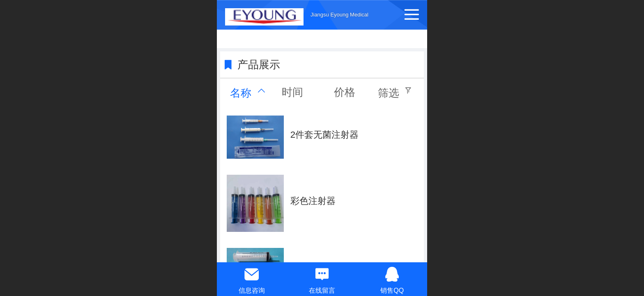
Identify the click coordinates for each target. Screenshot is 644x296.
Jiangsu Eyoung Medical (339, 15)
